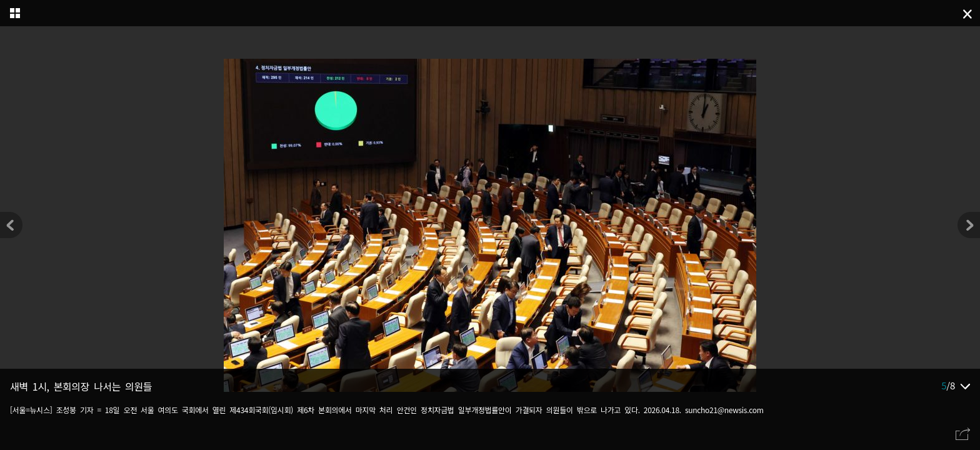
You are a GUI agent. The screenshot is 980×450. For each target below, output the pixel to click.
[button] (969, 225)
